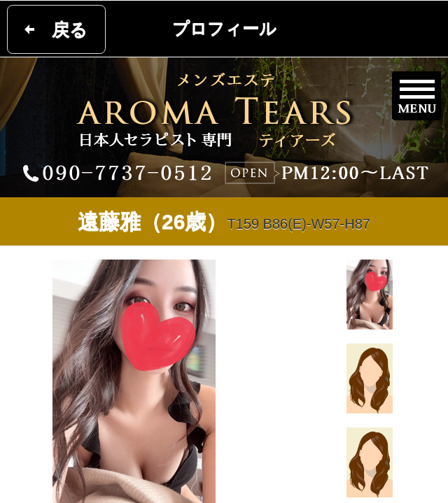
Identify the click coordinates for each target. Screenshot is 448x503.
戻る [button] (70, 29)
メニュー (416, 96)
